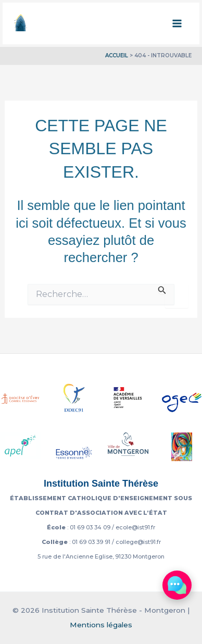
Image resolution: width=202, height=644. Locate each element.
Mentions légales (101, 625)
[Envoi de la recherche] (162, 289)
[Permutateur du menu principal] (178, 23)
